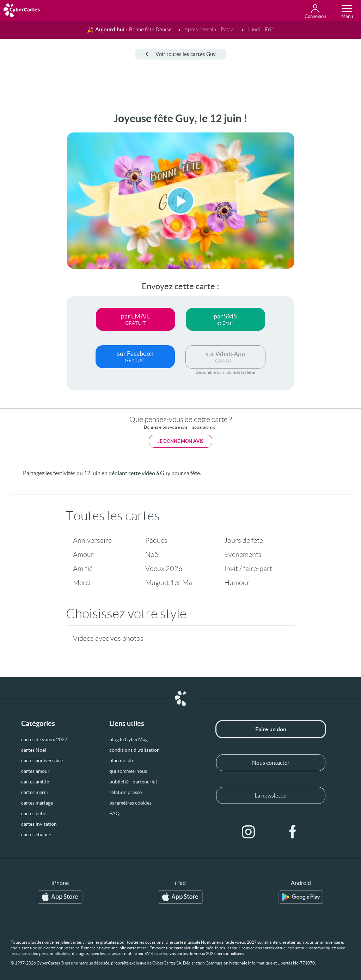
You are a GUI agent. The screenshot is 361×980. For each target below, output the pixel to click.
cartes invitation (39, 824)
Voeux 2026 (164, 569)
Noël (152, 554)
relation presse (126, 792)
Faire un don (271, 729)
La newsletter (271, 795)
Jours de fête (244, 540)
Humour (237, 583)
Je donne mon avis (180, 441)
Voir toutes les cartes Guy (180, 54)
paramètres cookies (130, 803)
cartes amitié (35, 782)
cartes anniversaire (42, 761)
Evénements (243, 554)
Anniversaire (92, 540)
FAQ (114, 813)
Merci (82, 583)
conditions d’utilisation (134, 750)
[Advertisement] (27, 218)
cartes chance (36, 835)
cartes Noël (34, 750)
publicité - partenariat (133, 782)
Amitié (83, 569)
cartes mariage (37, 803)
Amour (83, 554)
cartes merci (35, 792)
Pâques (156, 540)
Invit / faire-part (248, 569)
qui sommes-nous (128, 771)
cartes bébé (34, 813)
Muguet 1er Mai (170, 583)
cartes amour (35, 771)
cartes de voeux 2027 (44, 739)
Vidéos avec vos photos (108, 638)
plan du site (122, 761)
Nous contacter (271, 763)
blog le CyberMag (129, 739)
